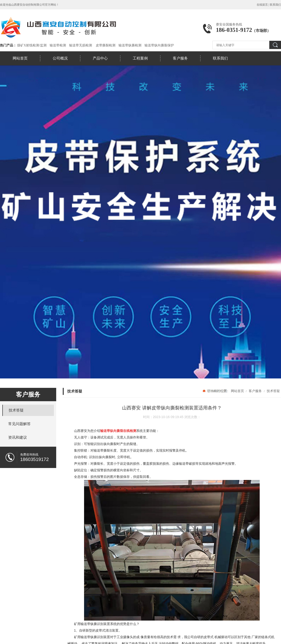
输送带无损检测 (81, 45)
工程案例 (140, 58)
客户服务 (180, 58)
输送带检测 (58, 45)
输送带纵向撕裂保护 (159, 45)
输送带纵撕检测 (130, 45)
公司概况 (60, 58)
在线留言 (262, 5)
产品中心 (100, 58)
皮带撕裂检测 (106, 45)
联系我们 (275, 5)
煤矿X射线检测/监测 (32, 45)
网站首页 (20, 58)
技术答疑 (273, 391)
